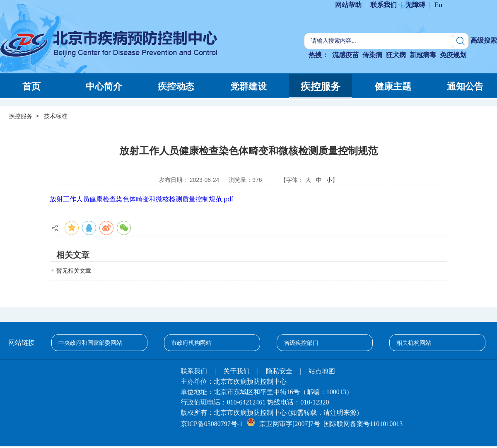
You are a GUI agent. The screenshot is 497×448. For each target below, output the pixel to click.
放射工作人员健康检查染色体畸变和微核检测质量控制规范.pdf (141, 199)
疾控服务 (21, 116)
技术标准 (55, 116)
